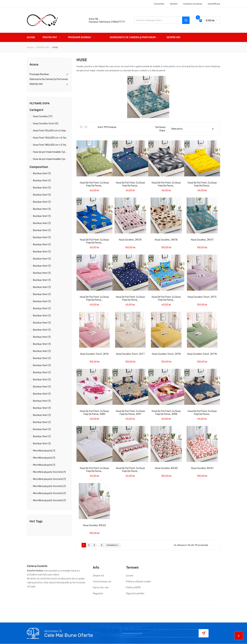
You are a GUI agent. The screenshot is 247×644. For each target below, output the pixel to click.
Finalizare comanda (193, 4)
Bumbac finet (42, 173)
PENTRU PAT (36, 84)
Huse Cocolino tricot (46, 124)
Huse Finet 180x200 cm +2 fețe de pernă (50, 145)
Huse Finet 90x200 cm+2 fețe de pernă (50, 131)
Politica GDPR (133, 588)
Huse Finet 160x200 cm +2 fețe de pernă (50, 138)
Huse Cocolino (43, 116)
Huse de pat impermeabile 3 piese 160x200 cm (50, 152)
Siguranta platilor (135, 594)
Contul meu (159, 4)
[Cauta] (162, 20)
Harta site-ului (101, 588)
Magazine (98, 594)
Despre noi (98, 576)
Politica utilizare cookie (138, 582)
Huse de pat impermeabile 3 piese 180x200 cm (50, 159)
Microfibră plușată (44, 451)
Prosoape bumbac (39, 74)
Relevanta (193, 129)
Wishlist (174, 4)
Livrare (130, 576)
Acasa (34, 65)
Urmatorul (113, 545)
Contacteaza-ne (102, 582)
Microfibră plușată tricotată (49, 472)
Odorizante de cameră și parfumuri (49, 79)
